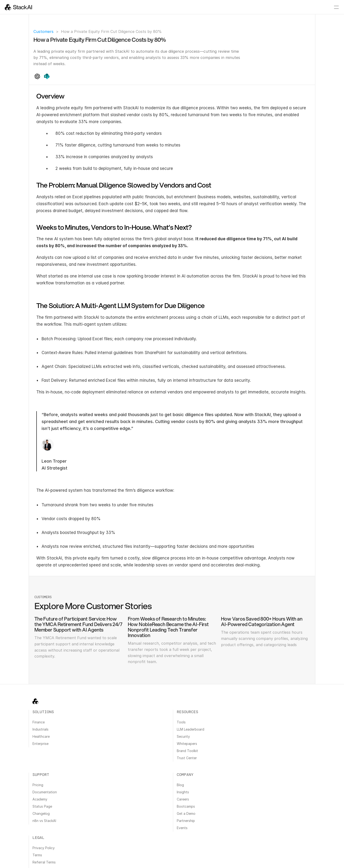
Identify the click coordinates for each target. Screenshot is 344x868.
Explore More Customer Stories (273, 169)
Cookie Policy (47, 856)
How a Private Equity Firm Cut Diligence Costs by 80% (280, 122)
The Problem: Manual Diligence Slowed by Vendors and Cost (280, 139)
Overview (259, 130)
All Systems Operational (264, 861)
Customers (43, 31)
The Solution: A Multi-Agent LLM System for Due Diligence (281, 160)
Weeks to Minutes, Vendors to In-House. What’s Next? (279, 150)
